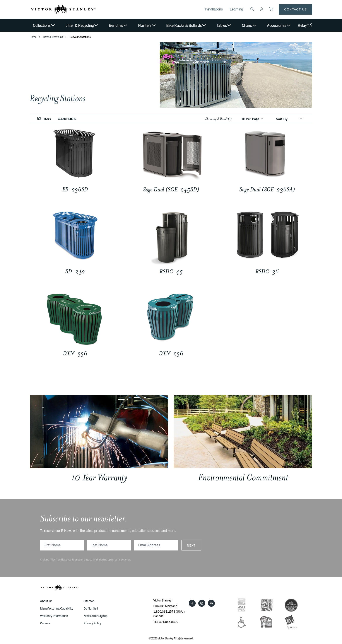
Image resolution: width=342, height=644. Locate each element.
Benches (118, 25)
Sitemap (89, 601)
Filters (44, 119)
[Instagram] (202, 603)
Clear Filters (67, 119)
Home (33, 37)
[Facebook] (192, 603)
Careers (45, 623)
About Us (46, 601)
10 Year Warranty (99, 477)
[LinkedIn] (211, 603)
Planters (147, 25)
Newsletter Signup (96, 616)
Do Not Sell (91, 608)
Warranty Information (54, 616)
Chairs (249, 25)
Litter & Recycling (82, 25)
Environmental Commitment (243, 477)
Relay (305, 25)
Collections (44, 25)
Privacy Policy (92, 623)
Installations (214, 9)
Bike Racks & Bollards (186, 25)
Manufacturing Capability (57, 608)
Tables (224, 25)
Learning (236, 9)
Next (191, 545)
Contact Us (296, 9)
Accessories (279, 25)
